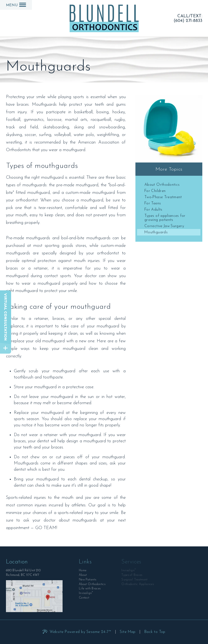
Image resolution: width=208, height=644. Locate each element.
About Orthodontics (162, 185)
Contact (84, 598)
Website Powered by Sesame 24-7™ (80, 632)
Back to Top (155, 632)
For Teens (153, 203)
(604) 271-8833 (188, 21)
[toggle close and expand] (6, 348)
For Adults (153, 210)
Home (83, 571)
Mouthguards (156, 232)
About (83, 575)
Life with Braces (90, 589)
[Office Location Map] (34, 596)
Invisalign (86, 593)
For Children (155, 191)
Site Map (128, 632)
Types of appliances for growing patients (165, 218)
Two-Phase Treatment (163, 197)
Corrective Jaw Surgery (164, 226)
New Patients (87, 580)
